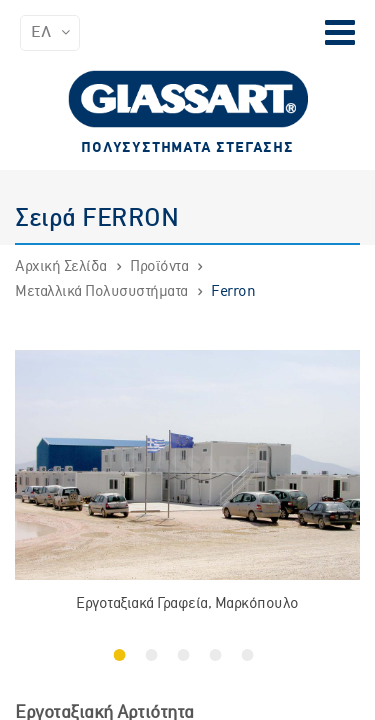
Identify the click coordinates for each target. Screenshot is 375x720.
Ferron (233, 292)
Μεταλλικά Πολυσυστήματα (101, 292)
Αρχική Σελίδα (61, 267)
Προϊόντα (159, 267)
